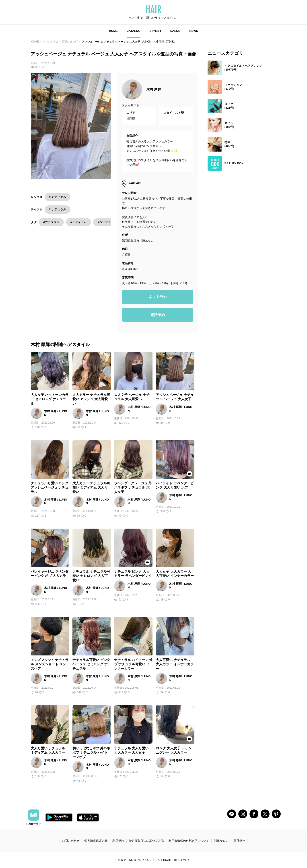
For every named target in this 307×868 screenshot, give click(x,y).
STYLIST (155, 31)
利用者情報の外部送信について (189, 841)
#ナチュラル (51, 222)
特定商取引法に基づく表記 (146, 841)
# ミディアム (58, 197)
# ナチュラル (58, 209)
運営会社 (239, 841)
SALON (175, 31)
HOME (113, 31)
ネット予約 (158, 297)
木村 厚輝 (154, 89)
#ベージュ (104, 222)
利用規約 (118, 841)
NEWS (194, 31)
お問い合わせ (71, 841)
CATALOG (134, 31)
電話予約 (158, 315)
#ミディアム (78, 222)
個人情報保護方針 (96, 841)
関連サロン (221, 841)
